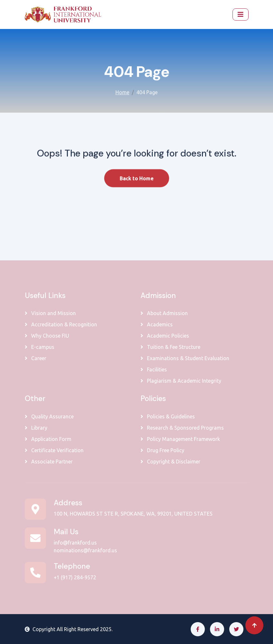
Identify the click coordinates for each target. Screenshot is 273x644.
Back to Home (137, 184)
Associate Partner (49, 462)
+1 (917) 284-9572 (75, 577)
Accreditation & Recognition (61, 324)
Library (36, 428)
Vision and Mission (50, 313)
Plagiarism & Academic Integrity (181, 381)
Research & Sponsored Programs (182, 428)
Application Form (48, 439)
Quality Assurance (49, 416)
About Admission (164, 313)
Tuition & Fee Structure (170, 347)
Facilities (154, 369)
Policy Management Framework (180, 439)
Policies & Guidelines (168, 416)
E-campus (40, 347)
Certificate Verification (54, 450)
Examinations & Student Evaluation (185, 358)
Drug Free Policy (162, 450)
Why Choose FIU (47, 336)
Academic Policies (165, 336)
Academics (157, 324)
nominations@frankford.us (85, 550)
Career (36, 358)
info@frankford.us (75, 543)
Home (122, 91)
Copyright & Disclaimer (170, 462)
